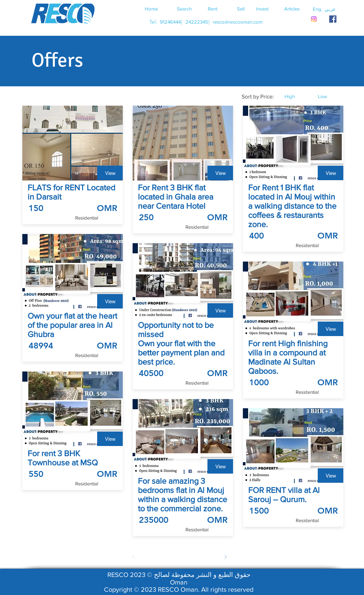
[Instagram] (314, 19)
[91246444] (171, 22)
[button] (330, 9)
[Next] (225, 557)
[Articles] (292, 9)
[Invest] (262, 9)
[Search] (184, 9)
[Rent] (213, 9)
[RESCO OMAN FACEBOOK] (333, 19)
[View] (110, 173)
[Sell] (241, 9)
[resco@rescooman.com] (238, 22)
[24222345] (197, 22)
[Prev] (134, 557)
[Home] (151, 9)
